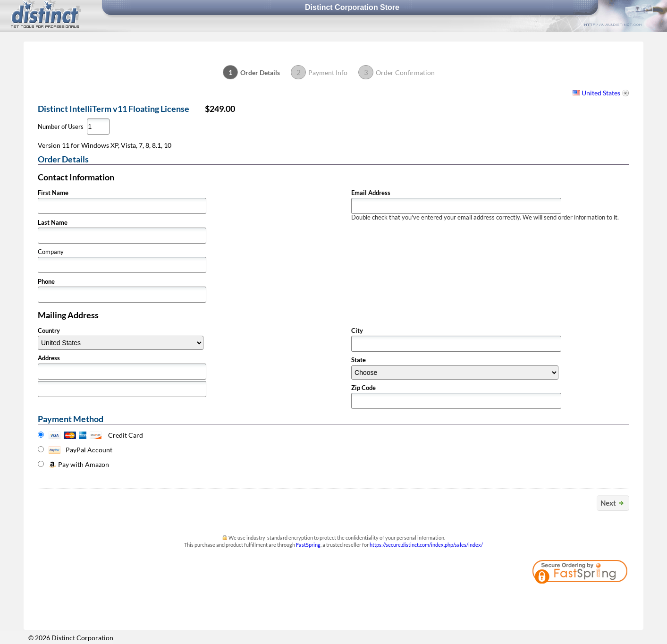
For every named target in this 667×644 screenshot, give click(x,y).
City (357, 331)
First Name (53, 193)
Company (51, 252)
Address (49, 358)
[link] (603, 599)
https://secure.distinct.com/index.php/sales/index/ (426, 545)
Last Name (53, 223)
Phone (46, 282)
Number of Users (61, 127)
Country (49, 331)
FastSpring (308, 545)
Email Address (371, 193)
